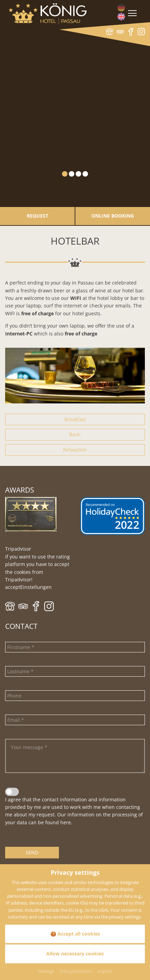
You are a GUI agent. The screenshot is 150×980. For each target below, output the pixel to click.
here (66, 822)
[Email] (75, 720)
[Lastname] (75, 671)
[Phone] (75, 696)
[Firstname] (75, 647)
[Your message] (75, 756)
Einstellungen (36, 587)
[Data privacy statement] (12, 792)
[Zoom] (75, 376)
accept (13, 587)
